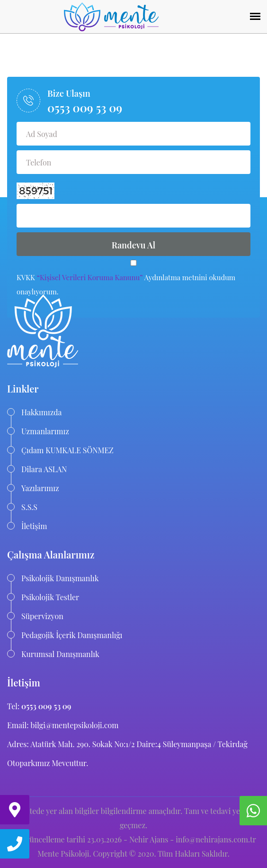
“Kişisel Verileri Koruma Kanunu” (90, 277)
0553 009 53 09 (85, 108)
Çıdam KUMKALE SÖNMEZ (67, 450)
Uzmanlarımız (45, 431)
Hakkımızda (42, 412)
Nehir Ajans (149, 839)
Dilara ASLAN (44, 469)
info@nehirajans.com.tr (216, 839)
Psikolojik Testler (50, 597)
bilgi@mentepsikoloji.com (73, 725)
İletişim (34, 526)
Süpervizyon (42, 616)
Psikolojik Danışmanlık (60, 578)
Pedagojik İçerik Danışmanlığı (72, 635)
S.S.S (29, 507)
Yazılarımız (40, 488)
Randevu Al (134, 245)
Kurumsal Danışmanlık (60, 654)
